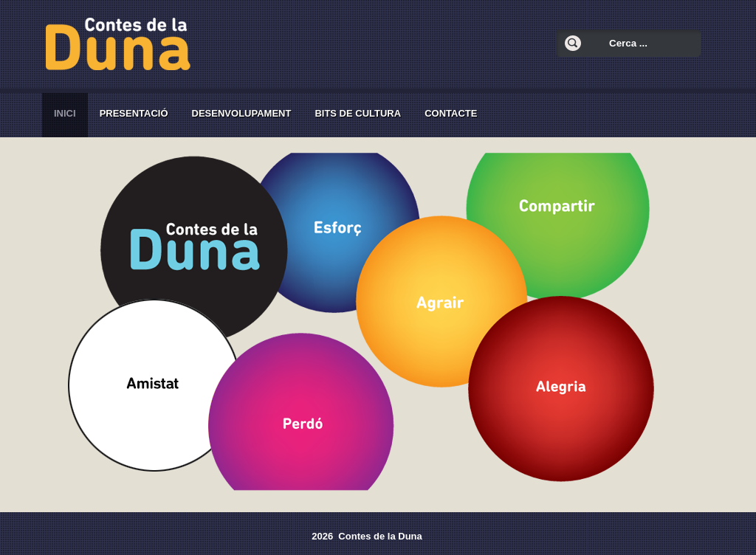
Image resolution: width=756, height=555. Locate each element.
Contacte (451, 113)
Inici (65, 113)
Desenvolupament (242, 113)
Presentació (134, 113)
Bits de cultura (358, 113)
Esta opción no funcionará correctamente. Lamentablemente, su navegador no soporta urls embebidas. (374, 320)
